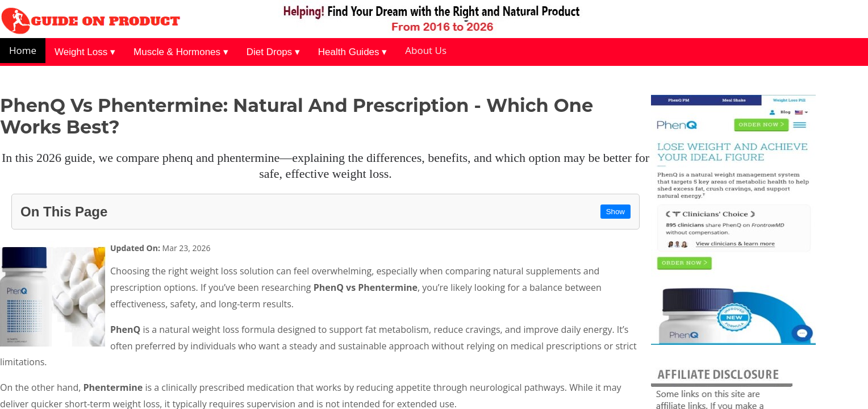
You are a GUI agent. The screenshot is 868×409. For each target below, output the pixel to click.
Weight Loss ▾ (85, 52)
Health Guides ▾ (352, 52)
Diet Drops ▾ (273, 52)
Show (615, 212)
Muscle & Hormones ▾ (181, 52)
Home (23, 50)
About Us (426, 50)
